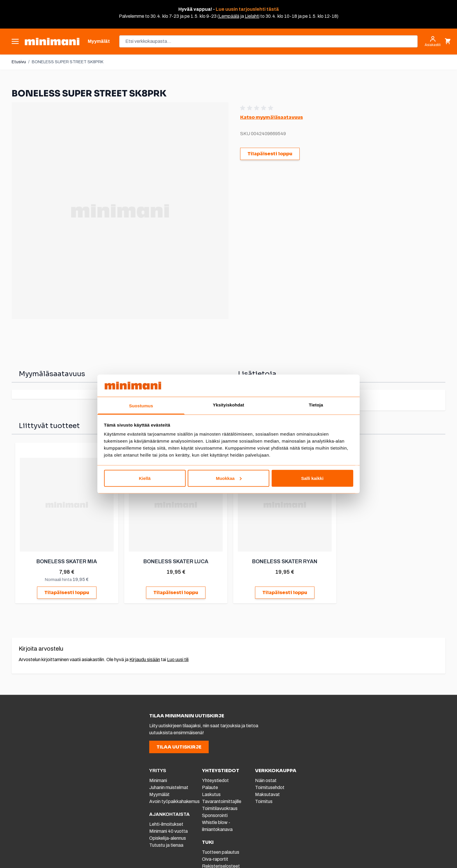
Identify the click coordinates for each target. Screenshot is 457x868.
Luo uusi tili (178, 659)
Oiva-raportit (215, 859)
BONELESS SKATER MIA (68, 561)
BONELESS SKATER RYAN (284, 561)
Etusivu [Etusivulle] (19, 62)
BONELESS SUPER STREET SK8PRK (68, 62)
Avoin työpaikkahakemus (174, 801)
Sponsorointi (215, 815)
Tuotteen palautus (221, 852)
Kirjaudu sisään (145, 659)
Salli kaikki (312, 478)
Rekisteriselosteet (221, 866)
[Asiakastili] (433, 41)
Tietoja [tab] (316, 405)
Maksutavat (267, 794)
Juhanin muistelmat (169, 787)
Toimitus (264, 801)
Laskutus (211, 794)
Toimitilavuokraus (220, 808)
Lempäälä (229, 16)
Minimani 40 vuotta (168, 831)
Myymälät (159, 794)
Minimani (158, 780)
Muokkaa (229, 478)
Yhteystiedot (215, 780)
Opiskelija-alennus (168, 838)
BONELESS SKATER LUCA (176, 561)
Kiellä (145, 478)
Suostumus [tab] (141, 406)
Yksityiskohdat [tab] (228, 405)
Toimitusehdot (270, 787)
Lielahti (252, 16)
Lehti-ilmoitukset (166, 824)
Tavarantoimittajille (222, 801)
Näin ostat (266, 780)
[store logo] (52, 42)
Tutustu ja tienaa (166, 845)
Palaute (210, 787)
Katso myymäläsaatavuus (271, 117)
